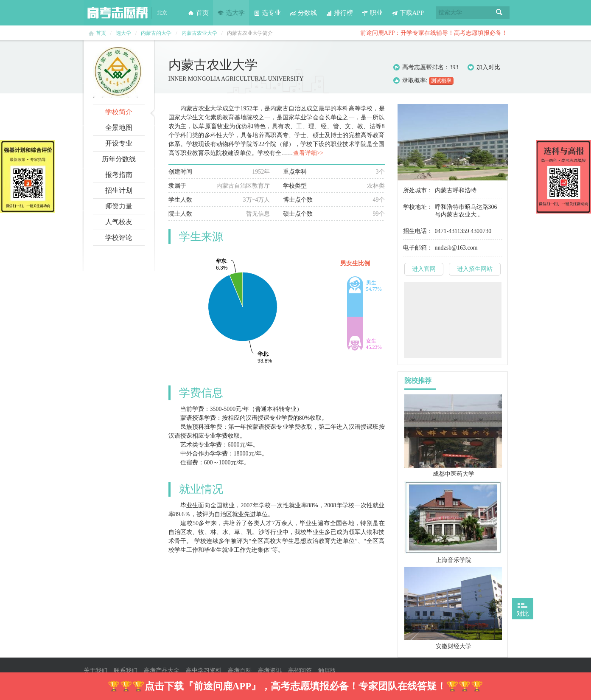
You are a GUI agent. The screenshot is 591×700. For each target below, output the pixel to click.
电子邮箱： (418, 248)
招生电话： (418, 231)
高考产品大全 (162, 670)
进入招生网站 (475, 269)
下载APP (408, 13)
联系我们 (126, 670)
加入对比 (484, 67)
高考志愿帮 (118, 13)
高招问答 (300, 670)
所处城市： (418, 190)
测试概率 (441, 81)
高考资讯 (270, 670)
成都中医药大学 (454, 474)
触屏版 (327, 670)
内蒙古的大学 (156, 33)
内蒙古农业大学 (199, 33)
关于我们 (95, 670)
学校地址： (418, 207)
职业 (372, 13)
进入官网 (424, 269)
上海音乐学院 (454, 560)
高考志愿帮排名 (423, 67)
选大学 (231, 13)
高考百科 (240, 670)
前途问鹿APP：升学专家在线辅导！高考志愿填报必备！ (434, 33)
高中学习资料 (204, 670)
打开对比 (523, 609)
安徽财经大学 (454, 646)
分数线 (303, 13)
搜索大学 (450, 13)
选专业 (267, 13)
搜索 (499, 13)
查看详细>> (308, 153)
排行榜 (339, 13)
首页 (198, 13)
